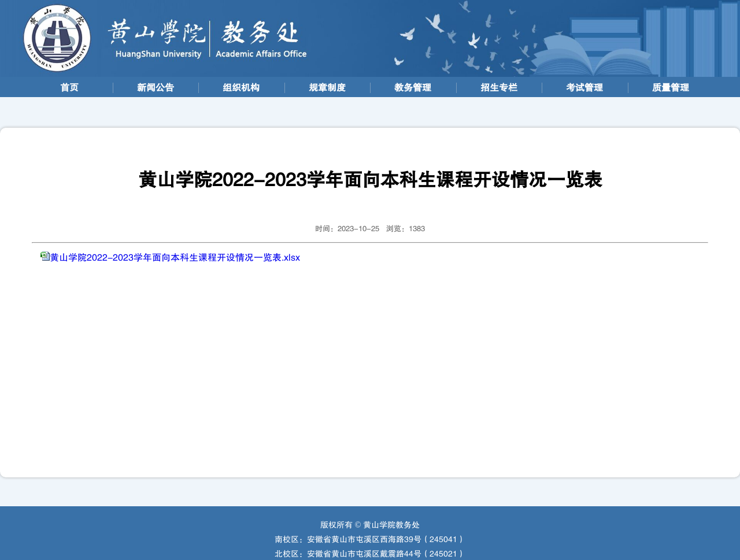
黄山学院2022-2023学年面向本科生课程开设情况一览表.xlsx (175, 258)
